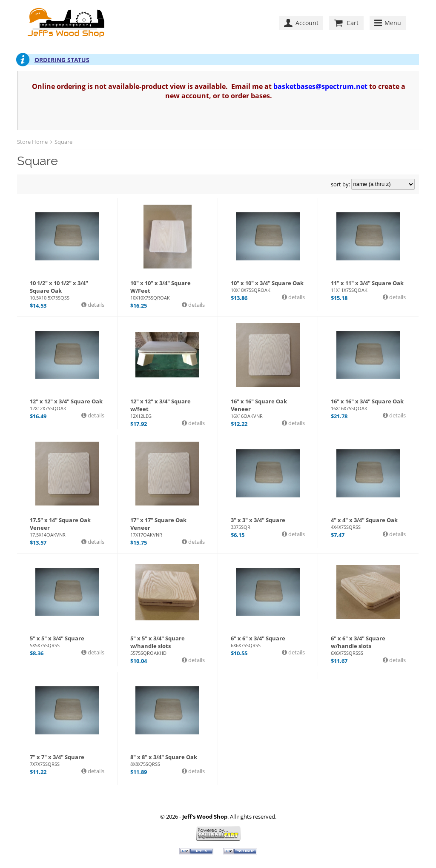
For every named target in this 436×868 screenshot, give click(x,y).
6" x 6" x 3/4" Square (268, 641)
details (95, 305)
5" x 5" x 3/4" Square (67, 641)
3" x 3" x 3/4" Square (268, 523)
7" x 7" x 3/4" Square (67, 760)
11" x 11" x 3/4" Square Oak (368, 286)
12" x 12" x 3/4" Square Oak (67, 404)
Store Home (32, 142)
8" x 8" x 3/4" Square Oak (168, 760)
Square (63, 142)
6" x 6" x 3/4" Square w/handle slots (368, 645)
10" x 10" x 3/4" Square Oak (268, 286)
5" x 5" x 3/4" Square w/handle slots (168, 645)
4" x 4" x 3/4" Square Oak (368, 523)
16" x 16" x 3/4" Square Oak (368, 404)
